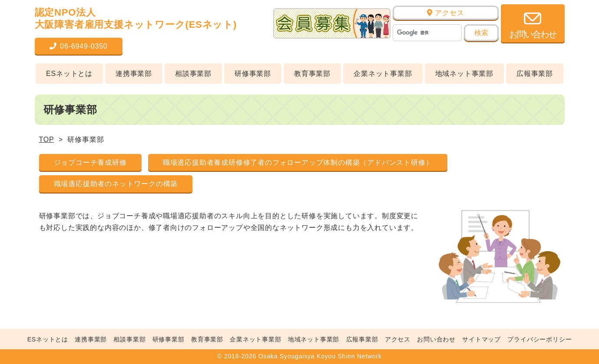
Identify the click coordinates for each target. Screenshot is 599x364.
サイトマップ (482, 339)
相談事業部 (193, 74)
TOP (47, 139)
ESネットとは (69, 74)
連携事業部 (134, 74)
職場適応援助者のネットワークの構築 (116, 184)
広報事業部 (535, 74)
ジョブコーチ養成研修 (90, 162)
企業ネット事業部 (383, 74)
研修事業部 (253, 74)
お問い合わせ (436, 339)
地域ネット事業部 (464, 74)
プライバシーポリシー (539, 339)
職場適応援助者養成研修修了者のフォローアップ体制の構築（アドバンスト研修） (298, 162)
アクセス (445, 13)
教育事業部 (312, 74)
